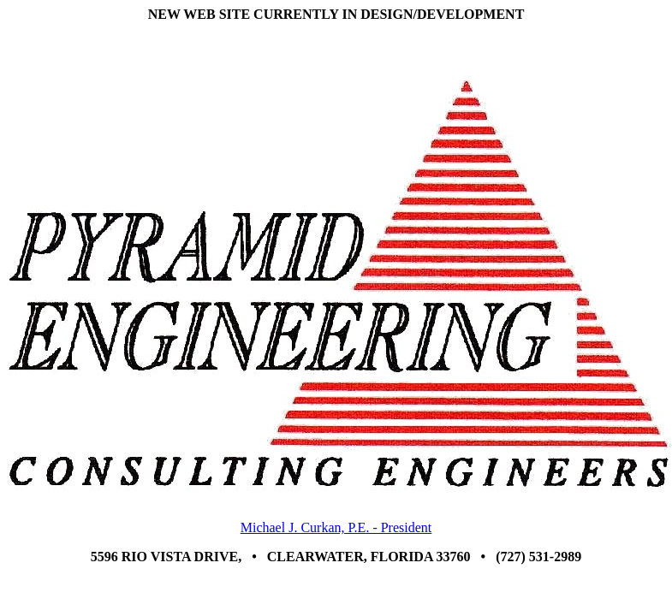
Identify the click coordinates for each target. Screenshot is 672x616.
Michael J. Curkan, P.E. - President (336, 527)
